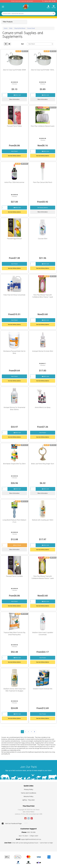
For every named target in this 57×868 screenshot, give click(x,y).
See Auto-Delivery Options (43, 156)
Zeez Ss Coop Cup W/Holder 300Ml (14, 70)
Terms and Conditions (28, 793)
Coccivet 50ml (43, 239)
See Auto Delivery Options (14, 156)
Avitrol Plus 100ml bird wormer (14, 182)
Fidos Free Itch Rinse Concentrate (14, 295)
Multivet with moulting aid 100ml (43, 520)
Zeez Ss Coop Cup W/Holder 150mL (43, 70)
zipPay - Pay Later (28, 800)
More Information (14, 99)
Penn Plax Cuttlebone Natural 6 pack (43, 126)
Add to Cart (17, 95)
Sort (22, 44)
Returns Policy (28, 796)
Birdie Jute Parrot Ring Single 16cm (43, 464)
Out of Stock (17, 545)
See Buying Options (43, 208)
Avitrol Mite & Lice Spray (43, 407)
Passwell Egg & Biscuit (14, 239)
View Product (14, 151)
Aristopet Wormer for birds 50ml (43, 351)
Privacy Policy (29, 789)
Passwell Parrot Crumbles (14, 576)
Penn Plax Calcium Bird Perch (43, 182)
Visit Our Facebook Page (12, 824)
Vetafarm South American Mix (43, 689)
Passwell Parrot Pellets (14, 126)
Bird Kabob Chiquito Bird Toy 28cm (14, 464)
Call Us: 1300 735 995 (49, 1)
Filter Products (8, 22)
